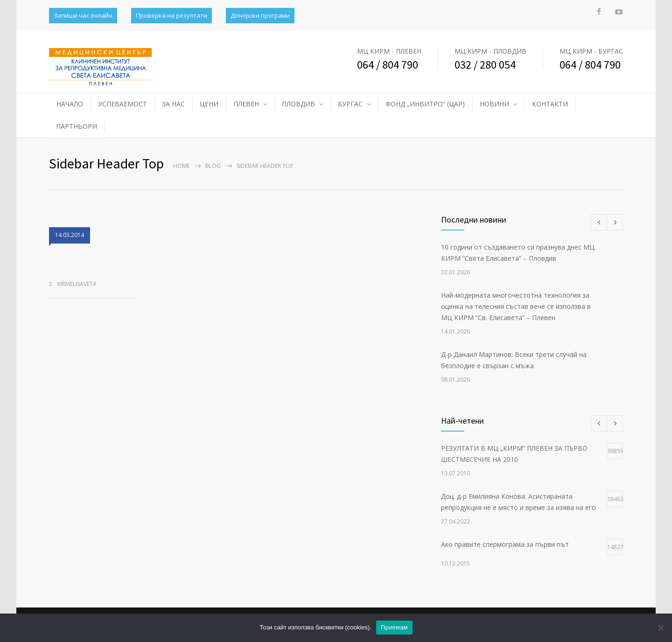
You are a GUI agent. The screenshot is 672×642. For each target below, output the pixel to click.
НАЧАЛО (70, 104)
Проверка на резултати (171, 15)
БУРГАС (350, 104)
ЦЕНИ (209, 104)
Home (181, 166)
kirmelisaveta (77, 284)
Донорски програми (260, 15)
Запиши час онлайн (83, 15)
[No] (660, 628)
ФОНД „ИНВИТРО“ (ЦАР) (425, 104)
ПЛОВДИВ (298, 104)
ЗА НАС (173, 104)
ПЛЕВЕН (246, 104)
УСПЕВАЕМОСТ (122, 104)
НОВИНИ (494, 104)
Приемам (394, 627)
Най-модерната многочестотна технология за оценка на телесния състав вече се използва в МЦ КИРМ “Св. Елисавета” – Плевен (516, 306)
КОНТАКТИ (550, 104)
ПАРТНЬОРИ (77, 126)
